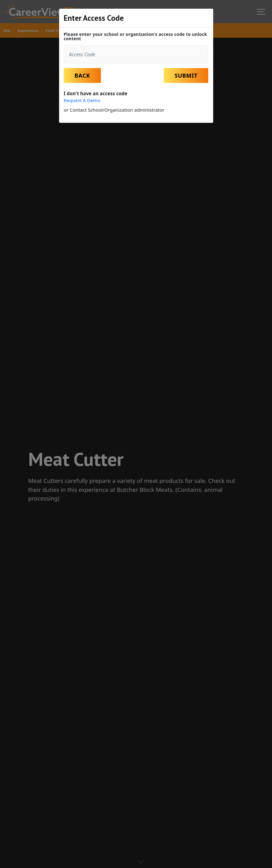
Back (82, 75)
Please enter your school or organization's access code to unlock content (135, 36)
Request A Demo (82, 100)
